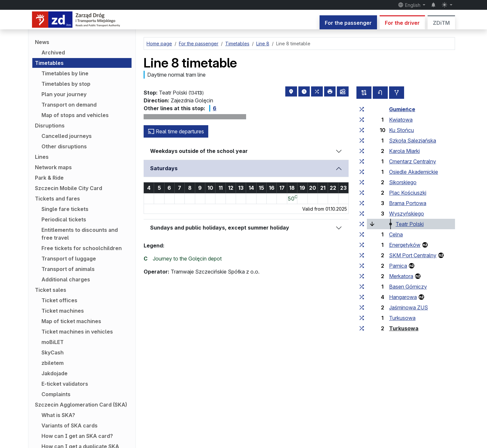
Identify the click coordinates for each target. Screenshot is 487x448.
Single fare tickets (65, 209)
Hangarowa (403, 297)
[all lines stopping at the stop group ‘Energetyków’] (362, 245)
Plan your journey (64, 94)
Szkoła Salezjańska (413, 141)
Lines (42, 157)
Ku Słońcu (401, 130)
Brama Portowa (408, 203)
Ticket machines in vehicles (77, 332)
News (42, 42)
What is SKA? (58, 415)
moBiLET (53, 342)
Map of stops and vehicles (75, 115)
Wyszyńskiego (407, 214)
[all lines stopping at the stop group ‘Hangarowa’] (362, 297)
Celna (396, 234)
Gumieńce (402, 109)
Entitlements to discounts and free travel (80, 234)
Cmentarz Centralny (413, 161)
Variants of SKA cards (70, 426)
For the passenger (348, 23)
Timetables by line (65, 73)
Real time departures (176, 131)
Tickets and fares (57, 199)
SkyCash (53, 352)
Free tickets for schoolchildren (82, 248)
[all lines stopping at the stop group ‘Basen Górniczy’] (362, 287)
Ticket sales (51, 290)
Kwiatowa (401, 120)
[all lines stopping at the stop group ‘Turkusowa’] (362, 318)
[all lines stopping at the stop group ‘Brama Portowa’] (362, 203)
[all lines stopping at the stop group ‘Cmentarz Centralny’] (362, 161)
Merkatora (401, 276)
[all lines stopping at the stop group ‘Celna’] (362, 234)
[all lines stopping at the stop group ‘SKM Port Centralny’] (362, 255)
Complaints (56, 394)
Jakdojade (55, 373)
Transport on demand (69, 105)
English (410, 5)
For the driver (402, 23)
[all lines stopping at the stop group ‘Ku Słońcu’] (362, 130)
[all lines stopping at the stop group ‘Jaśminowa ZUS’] (362, 307)
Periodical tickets (64, 219)
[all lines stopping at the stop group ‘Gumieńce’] (362, 109)
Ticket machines (63, 311)
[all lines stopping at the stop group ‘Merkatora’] (362, 276)
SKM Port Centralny (413, 255)
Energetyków (405, 245)
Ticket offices (59, 300)
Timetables (49, 63)
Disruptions (50, 126)
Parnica (398, 266)
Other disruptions (64, 146)
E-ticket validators (65, 384)
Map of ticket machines (71, 321)
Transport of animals (68, 269)
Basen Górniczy (408, 287)
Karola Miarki (404, 151)
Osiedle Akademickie (414, 172)
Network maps (53, 167)
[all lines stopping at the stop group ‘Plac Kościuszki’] (362, 193)
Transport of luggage (69, 259)
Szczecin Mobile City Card (69, 188)
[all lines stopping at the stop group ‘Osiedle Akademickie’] (362, 172)
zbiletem (53, 363)
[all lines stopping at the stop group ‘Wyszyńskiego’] (362, 214)
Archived (53, 52)
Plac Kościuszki (408, 193)
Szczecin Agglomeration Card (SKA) (81, 405)
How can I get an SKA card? (77, 436)
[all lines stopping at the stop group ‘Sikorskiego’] (362, 182)
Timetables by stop (66, 84)
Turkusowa (402, 318)
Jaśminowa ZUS (408, 307)
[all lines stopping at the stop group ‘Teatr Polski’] (362, 224)
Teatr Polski (410, 224)
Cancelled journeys (67, 136)
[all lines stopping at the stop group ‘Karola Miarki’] (362, 151)
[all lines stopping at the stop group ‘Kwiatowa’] (362, 120)
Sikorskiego (403, 182)
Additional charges (66, 279)
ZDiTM (441, 23)
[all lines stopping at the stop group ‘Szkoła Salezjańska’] (362, 141)
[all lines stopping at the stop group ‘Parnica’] (362, 266)
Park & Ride (49, 178)
